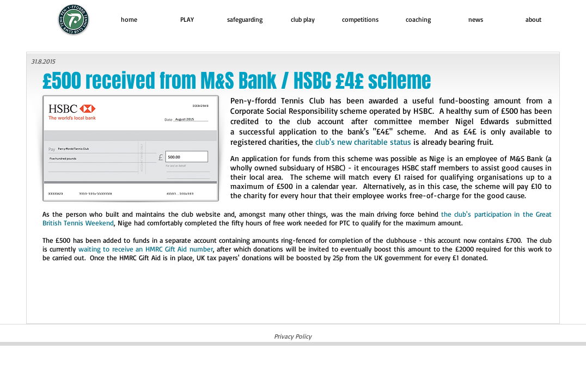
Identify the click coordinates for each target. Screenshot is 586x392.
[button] (187, 19)
